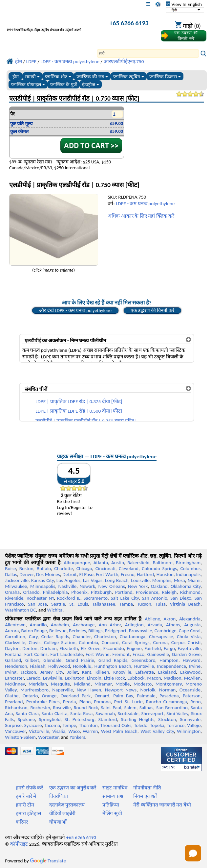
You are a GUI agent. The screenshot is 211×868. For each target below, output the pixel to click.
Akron (170, 619)
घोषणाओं (58, 822)
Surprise (13, 725)
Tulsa (161, 604)
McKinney (15, 684)
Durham (49, 648)
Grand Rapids (113, 660)
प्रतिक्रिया (111, 805)
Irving (11, 672)
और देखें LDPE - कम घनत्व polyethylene (75, 310)
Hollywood (59, 666)
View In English (184, 4)
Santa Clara (27, 713)
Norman (168, 690)
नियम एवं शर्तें (145, 796)
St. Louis (79, 604)
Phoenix (79, 592)
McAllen (192, 678)
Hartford (145, 574)
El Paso (86, 574)
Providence (147, 592)
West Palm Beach (119, 731)
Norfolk (148, 690)
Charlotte (63, 568)
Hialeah (38, 666)
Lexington (74, 678)
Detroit (70, 574)
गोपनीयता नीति (147, 788)
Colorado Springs (159, 568)
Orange (49, 696)
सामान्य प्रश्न (113, 796)
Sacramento (96, 598)
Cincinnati (106, 568)
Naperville (63, 690)
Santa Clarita (55, 713)
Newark (87, 586)
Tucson (144, 604)
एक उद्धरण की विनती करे (152, 310)
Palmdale (146, 696)
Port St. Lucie (128, 702)
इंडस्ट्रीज (91, 85)
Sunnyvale (190, 719)
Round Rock (86, 708)
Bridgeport (116, 631)
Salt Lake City (125, 598)
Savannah (105, 713)
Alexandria (190, 619)
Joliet (73, 672)
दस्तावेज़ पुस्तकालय (67, 805)
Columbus (190, 568)
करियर (22, 822)
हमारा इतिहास (28, 813)
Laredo (33, 678)
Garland (13, 660)
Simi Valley (177, 713)
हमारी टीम (25, 805)
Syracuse (33, 725)
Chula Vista (189, 637)
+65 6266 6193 (129, 23)
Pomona (102, 702)
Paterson (192, 696)
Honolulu (82, 666)
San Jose (37, 604)
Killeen (102, 672)
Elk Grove (91, 648)
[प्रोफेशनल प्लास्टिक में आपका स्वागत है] (52, 24)
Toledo (141, 725)
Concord (110, 642)
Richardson (16, 708)
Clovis (34, 642)
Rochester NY (40, 598)
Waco (74, 731)
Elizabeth (69, 648)
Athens (173, 625)
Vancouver (15, 731)
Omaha (12, 592)
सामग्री (32, 77)
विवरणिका (59, 796)
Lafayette (145, 672)
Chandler (82, 637)
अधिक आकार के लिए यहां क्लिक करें (141, 216)
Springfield (50, 719)
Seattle (58, 604)
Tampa (126, 604)
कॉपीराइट (19, 844)
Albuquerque (77, 563)
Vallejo (194, 725)
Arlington (134, 625)
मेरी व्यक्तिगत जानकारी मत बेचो (162, 805)
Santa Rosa (81, 713)
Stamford (108, 719)
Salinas (146, 708)
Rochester (40, 708)
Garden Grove (186, 654)
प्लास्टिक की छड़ (92, 77)
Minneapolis (43, 586)
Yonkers (77, 737)
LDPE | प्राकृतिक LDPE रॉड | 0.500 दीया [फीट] (79, 411)
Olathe (12, 696)
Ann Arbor (110, 625)
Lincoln (94, 678)
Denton (30, 648)
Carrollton (15, 637)
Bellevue (58, 631)
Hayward (192, 660)
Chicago (84, 568)
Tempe (69, 725)
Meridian (38, 684)
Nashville (68, 586)
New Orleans (111, 586)
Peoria (69, 702)
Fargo (169, 648)
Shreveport (152, 713)
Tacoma (52, 725)
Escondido (114, 648)
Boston (26, 568)
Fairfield (153, 648)
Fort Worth (107, 574)
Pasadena (169, 696)
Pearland (14, 702)
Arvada (155, 625)
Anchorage (84, 625)
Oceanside (190, 690)
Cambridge (166, 631)
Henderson (16, 666)
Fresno (127, 574)
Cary (33, 637)
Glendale (52, 660)
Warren (90, 731)
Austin (118, 563)
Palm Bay (123, 696)
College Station (60, 642)
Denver (27, 574)
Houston (165, 574)
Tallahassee (104, 604)
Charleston (105, 637)
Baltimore (163, 563)
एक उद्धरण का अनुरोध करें (73, 788)
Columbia (89, 642)
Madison (173, 678)
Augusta (192, 625)
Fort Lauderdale (67, 654)
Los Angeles (68, 580)
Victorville (39, 731)
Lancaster (14, 678)
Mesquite (60, 684)
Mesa (179, 580)
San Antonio (154, 598)
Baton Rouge (34, 631)
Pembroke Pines (43, 702)
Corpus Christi (186, 642)
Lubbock (136, 678)
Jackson (28, 672)
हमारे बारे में (26, 796)
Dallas (11, 574)
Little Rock (115, 678)
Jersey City (52, 672)
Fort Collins (36, 654)
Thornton (88, 725)
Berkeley (77, 631)
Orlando (31, 592)
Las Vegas (93, 580)
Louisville (140, 580)
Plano (85, 702)
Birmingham (188, 563)
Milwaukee (16, 586)
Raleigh (169, 592)
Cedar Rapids (55, 637)
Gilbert (32, 660)
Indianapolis (188, 574)
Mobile (123, 684)
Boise (10, 568)
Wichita (55, 610)
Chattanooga (133, 637)
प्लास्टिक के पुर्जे (63, 85)
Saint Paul (111, 708)
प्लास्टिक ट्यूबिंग (129, 77)
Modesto (143, 684)
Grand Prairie (80, 660)
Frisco (138, 654)
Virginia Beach (185, 604)
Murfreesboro (34, 690)
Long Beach (117, 580)
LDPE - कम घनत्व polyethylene (145, 204)
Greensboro (143, 660)
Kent (87, 672)
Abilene (152, 619)
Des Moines (48, 574)
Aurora (12, 631)
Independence (172, 666)
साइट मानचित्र (115, 788)
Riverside (14, 598)
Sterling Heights (138, 719)
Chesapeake (161, 637)
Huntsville (144, 666)
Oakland (159, 586)
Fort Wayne (98, 654)
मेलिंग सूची (112, 813)
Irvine (195, 666)
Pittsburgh (101, 592)
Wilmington (189, 731)
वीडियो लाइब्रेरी (62, 813)
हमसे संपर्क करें (29, 788)
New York (138, 586)
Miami (194, 580)
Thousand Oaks (116, 725)
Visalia (59, 731)
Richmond (190, 592)
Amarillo (38, 625)
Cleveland (129, 568)
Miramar (103, 684)
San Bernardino (172, 708)
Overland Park (75, 696)
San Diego (181, 598)
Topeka (157, 725)
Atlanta (101, 563)
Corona (160, 642)
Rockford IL (69, 598)
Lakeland (167, 672)
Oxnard (102, 696)
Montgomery (169, 684)
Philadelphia (55, 592)
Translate (48, 861)
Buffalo (44, 568)
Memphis (162, 580)
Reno (195, 702)
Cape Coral (190, 631)
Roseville (62, 708)
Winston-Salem (20, 737)
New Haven (89, 690)
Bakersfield (138, 563)
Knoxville (122, 672)
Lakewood (190, 672)
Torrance (176, 725)
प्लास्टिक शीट (58, 77)
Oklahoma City (186, 586)
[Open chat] (193, 853)
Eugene (134, 648)
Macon (154, 678)
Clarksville (15, 642)
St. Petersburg (80, 719)
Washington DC (20, 610)
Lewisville (53, 678)
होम (16, 77)
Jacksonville (17, 580)
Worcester (48, 737)
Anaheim (60, 625)
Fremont (121, 654)
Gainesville (158, 654)
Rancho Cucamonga (166, 702)
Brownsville (141, 631)
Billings (95, 631)
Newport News (121, 690)
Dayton (12, 648)
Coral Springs (136, 642)
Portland (124, 592)
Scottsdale (128, 713)
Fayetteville (189, 648)
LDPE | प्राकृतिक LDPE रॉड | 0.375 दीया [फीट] (79, 401)
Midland (82, 684)
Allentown (15, 625)
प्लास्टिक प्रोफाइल (28, 85)
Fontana (13, 654)
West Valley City (157, 731)
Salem (130, 708)
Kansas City (42, 580)
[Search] (148, 53)
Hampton (169, 660)
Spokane (26, 719)
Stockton (167, 719)
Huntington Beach (113, 666)
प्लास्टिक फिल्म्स (165, 77)
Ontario (30, 696)
